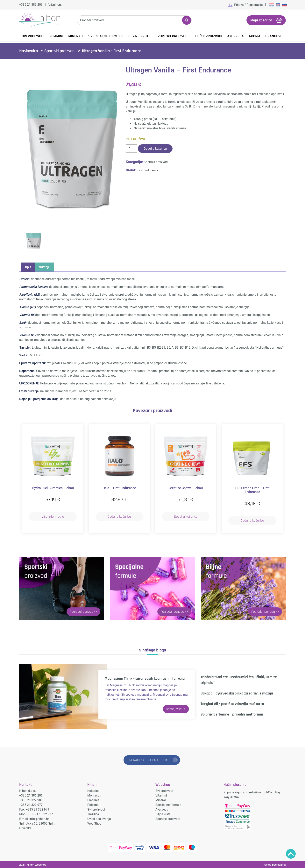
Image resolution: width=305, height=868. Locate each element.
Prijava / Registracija (248, 5)
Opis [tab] (28, 267)
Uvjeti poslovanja (99, 818)
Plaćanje (93, 800)
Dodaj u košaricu (155, 148)
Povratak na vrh (291, 854)
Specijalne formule (106, 36)
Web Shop (94, 823)
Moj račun (94, 795)
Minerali (76, 36)
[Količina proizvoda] (131, 148)
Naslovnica (29, 51)
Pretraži (187, 20)
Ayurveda (235, 36)
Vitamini (56, 36)
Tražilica (93, 814)
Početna (93, 804)
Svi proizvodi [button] (33, 36)
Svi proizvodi (96, 809)
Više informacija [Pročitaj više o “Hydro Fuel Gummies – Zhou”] (53, 516)
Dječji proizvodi (208, 36)
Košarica (93, 790)
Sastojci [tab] (45, 267)
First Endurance (147, 170)
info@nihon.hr (55, 5)
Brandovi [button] (273, 36)
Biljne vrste (139, 36)
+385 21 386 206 (31, 5)
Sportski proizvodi (172, 36)
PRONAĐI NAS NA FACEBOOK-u (149, 760)
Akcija (255, 36)
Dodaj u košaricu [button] (119, 516)
